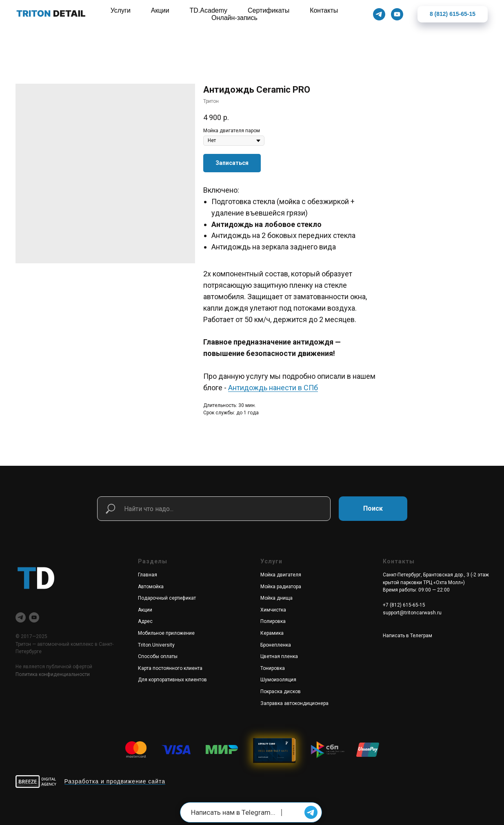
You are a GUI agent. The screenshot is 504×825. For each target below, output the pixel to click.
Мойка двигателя (281, 575)
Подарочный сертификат (167, 598)
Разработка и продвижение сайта (115, 781)
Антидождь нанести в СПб (273, 388)
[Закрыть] (491, 14)
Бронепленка (276, 645)
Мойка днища (276, 598)
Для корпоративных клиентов (172, 680)
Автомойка (151, 587)
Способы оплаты (158, 656)
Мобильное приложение (166, 633)
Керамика (272, 633)
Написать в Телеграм (407, 636)
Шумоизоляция (278, 680)
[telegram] (21, 617)
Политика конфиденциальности (53, 674)
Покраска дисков (281, 692)
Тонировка (273, 668)
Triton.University (156, 645)
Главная (148, 575)
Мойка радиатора (281, 587)
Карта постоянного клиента (170, 668)
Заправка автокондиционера (294, 703)
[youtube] (34, 617)
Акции (145, 610)
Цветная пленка (279, 656)
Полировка (273, 621)
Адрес (145, 621)
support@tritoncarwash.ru (412, 613)
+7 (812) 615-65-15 (404, 605)
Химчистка (273, 610)
